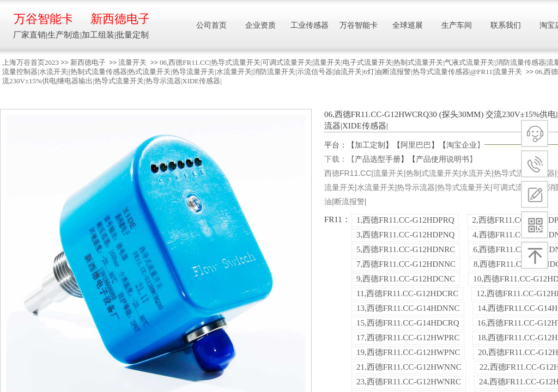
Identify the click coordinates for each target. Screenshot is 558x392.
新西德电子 (88, 62)
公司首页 (211, 25)
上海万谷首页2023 (31, 62)
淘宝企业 (462, 145)
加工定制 (370, 145)
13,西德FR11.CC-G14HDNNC (408, 308)
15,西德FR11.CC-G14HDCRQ (408, 323)
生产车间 (457, 25)
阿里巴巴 (416, 145)
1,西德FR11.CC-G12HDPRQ (405, 220)
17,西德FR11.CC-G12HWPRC (408, 338)
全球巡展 (408, 25)
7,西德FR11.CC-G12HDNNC (406, 264)
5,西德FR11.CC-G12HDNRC (406, 249)
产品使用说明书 (442, 159)
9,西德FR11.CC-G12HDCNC (406, 279)
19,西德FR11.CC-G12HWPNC (408, 352)
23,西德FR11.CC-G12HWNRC (409, 382)
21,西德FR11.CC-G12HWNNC (409, 367)
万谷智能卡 (43, 19)
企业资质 (260, 25)
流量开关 (132, 62)
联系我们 (506, 25)
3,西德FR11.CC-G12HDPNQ (405, 235)
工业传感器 (310, 25)
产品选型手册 (378, 159)
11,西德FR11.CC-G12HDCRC (407, 293)
